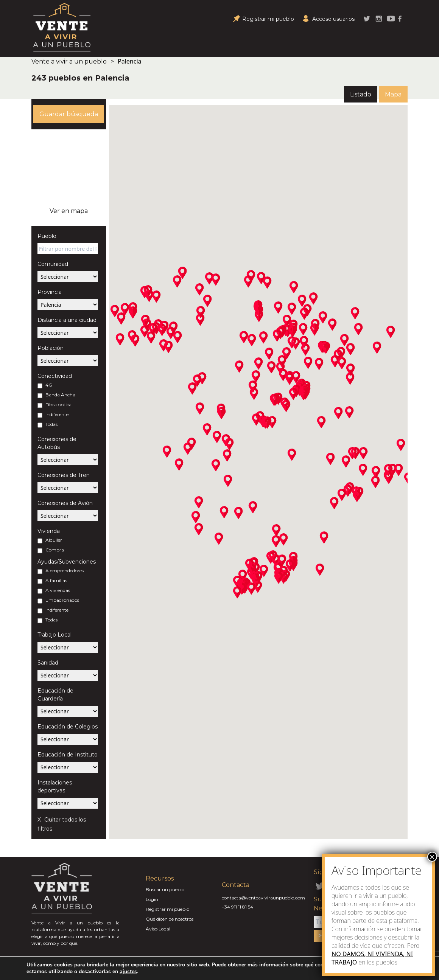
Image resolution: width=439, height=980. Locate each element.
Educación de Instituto (68, 755)
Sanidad (48, 663)
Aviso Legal (158, 929)
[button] (133, 312)
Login (152, 899)
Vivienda (49, 531)
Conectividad (55, 376)
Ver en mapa (69, 211)
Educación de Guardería (55, 695)
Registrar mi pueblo (167, 909)
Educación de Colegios (68, 727)
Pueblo (47, 236)
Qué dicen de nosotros (170, 919)
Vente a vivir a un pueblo (69, 61)
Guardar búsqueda (69, 114)
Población (51, 348)
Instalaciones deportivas (55, 787)
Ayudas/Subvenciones (67, 562)
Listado (361, 94)
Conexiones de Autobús (57, 443)
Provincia (50, 292)
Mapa (393, 94)
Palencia (129, 61)
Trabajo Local (54, 635)
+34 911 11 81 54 (237, 907)
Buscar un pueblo (165, 889)
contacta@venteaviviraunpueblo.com (263, 898)
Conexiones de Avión (65, 503)
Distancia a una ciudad (67, 320)
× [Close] (432, 857)
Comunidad (53, 264)
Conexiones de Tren (64, 475)
